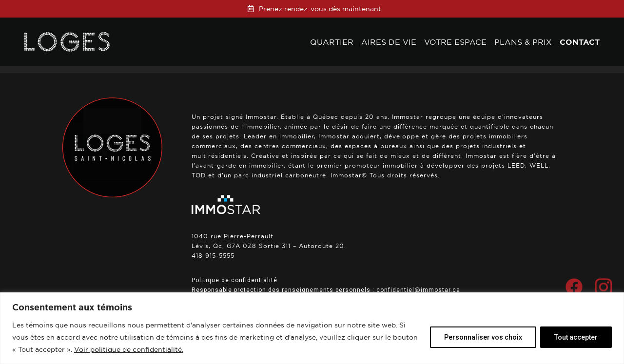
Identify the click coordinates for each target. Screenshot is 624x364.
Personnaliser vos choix (483, 337)
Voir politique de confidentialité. (129, 349)
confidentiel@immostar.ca (418, 290)
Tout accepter (576, 337)
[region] (312, 328)
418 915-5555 (213, 256)
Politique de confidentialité (234, 280)
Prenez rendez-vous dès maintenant (320, 9)
